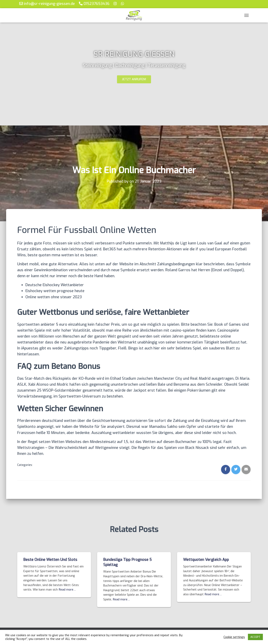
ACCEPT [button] (255, 637)
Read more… (67, 590)
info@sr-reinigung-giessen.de (47, 4)
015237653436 (94, 4)
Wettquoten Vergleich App (206, 560)
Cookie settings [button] (234, 637)
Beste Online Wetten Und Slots (50, 560)
